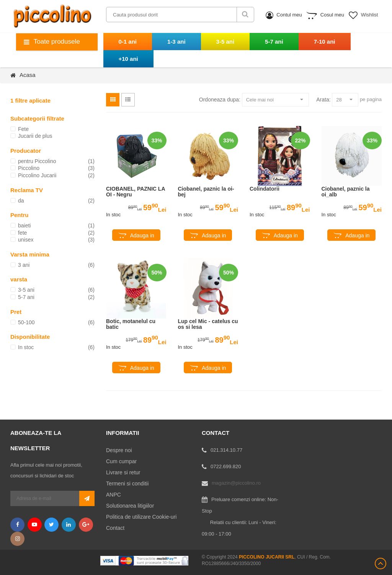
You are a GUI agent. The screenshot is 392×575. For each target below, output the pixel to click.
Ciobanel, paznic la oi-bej (206, 192)
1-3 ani (176, 42)
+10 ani (128, 59)
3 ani (24, 265)
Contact (115, 528)
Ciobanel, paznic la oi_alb (346, 192)
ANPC (114, 495)
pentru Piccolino (37, 161)
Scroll (381, 564)
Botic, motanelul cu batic (131, 324)
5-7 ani (274, 42)
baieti (24, 225)
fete (22, 233)
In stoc (26, 347)
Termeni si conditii (127, 484)
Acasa (28, 75)
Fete (23, 129)
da (21, 201)
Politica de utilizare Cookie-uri (141, 517)
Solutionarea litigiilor (130, 506)
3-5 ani (225, 42)
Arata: (323, 100)
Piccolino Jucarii (37, 175)
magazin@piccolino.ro (236, 483)
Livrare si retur (123, 472)
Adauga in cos (142, 237)
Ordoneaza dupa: (220, 100)
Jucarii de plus (35, 136)
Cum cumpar (121, 461)
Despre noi (119, 450)
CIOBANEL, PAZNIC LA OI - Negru (136, 192)
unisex (26, 240)
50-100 (26, 322)
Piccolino (29, 168)
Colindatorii (265, 189)
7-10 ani (325, 42)
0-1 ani (128, 42)
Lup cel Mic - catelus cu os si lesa (208, 324)
